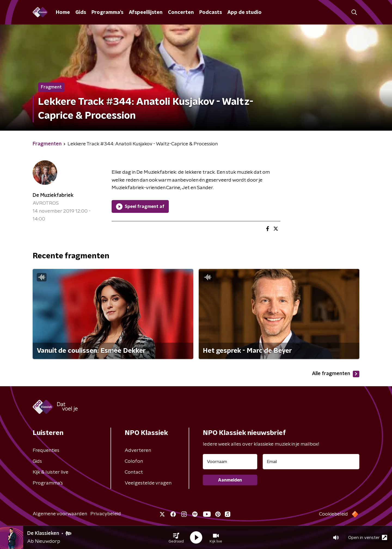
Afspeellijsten (146, 13)
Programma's (107, 13)
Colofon (134, 461)
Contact (134, 472)
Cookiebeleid (333, 514)
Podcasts (211, 13)
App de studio (244, 13)
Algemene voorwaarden (60, 514)
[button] (176, 538)
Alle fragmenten (336, 374)
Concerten (181, 13)
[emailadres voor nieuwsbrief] (311, 462)
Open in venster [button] (368, 537)
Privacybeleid (106, 514)
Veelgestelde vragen (148, 483)
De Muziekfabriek (53, 195)
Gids (81, 13)
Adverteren (138, 450)
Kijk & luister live (50, 472)
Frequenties (46, 450)
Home (63, 13)
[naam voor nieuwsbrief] (230, 462)
